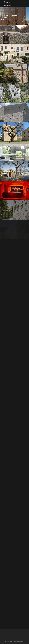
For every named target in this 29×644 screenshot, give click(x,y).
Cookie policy (21, 641)
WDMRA (6, 641)
